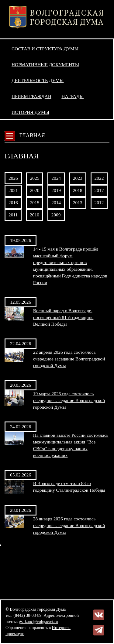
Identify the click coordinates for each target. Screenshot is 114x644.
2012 (99, 203)
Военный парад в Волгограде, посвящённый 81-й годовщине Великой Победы (63, 317)
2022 (99, 178)
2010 (35, 215)
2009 (56, 215)
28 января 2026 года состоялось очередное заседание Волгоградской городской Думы (69, 525)
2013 (78, 203)
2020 (35, 190)
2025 (35, 178)
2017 (99, 190)
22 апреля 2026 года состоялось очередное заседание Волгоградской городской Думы (69, 359)
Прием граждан (31, 96)
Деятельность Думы (38, 80)
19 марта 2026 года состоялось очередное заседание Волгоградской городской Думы (69, 400)
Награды (73, 96)
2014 (56, 203)
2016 (13, 203)
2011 (13, 215)
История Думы (30, 112)
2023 (78, 178)
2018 (78, 190)
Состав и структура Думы (45, 49)
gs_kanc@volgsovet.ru (38, 622)
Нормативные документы (45, 65)
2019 (56, 190)
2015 (35, 203)
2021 (13, 190)
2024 (56, 178)
